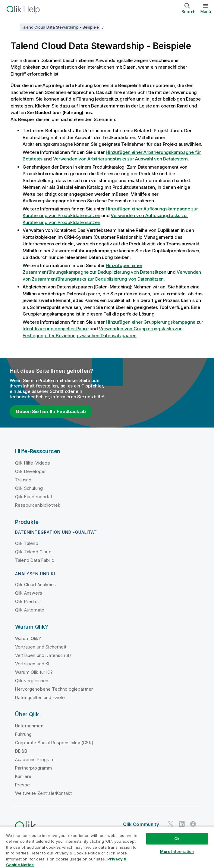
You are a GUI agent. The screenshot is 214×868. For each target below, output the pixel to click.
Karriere (23, 776)
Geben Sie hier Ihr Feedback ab (51, 411)
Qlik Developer (30, 471)
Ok (177, 838)
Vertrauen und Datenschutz (43, 655)
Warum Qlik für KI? (34, 672)
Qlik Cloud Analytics (35, 585)
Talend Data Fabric (35, 560)
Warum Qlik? (28, 638)
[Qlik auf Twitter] (171, 824)
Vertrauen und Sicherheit (41, 647)
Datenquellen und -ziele (40, 697)
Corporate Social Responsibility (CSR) (54, 743)
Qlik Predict (27, 601)
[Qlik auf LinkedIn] (182, 824)
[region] (107, 847)
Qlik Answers (29, 593)
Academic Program (35, 759)
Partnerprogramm (33, 768)
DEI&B (21, 751)
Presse (22, 785)
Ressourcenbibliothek (38, 505)
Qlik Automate (30, 610)
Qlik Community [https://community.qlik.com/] (141, 824)
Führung (23, 734)
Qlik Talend (27, 543)
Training (23, 480)
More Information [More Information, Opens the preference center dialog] (177, 851)
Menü (206, 11)
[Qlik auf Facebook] (193, 824)
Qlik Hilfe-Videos (33, 463)
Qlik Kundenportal (33, 497)
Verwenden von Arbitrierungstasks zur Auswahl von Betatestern (120, 159)
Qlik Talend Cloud (33, 552)
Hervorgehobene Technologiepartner (54, 689)
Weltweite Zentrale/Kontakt (43, 793)
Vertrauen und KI (32, 664)
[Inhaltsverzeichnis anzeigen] (12, 27)
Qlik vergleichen (32, 681)
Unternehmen (29, 726)
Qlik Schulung (29, 488)
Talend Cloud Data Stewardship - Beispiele (60, 27)
